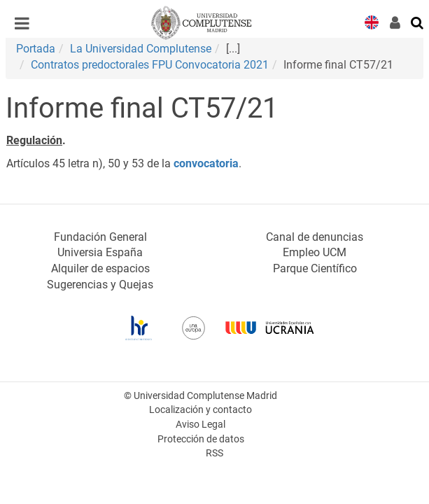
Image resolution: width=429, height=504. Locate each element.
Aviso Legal (201, 425)
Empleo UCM (315, 252)
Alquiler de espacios (100, 268)
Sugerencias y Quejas (100, 285)
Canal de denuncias (315, 237)
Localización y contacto (201, 410)
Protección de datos (201, 439)
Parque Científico (315, 268)
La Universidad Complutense (141, 49)
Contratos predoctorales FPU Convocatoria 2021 (150, 65)
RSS (215, 453)
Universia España (100, 252)
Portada (36, 49)
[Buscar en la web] (418, 22)
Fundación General (100, 237)
